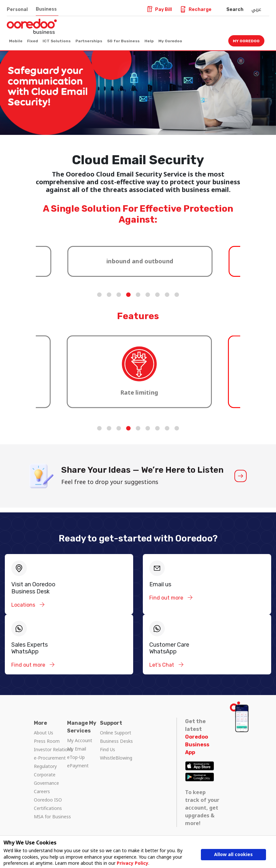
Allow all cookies (233, 854)
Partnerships (89, 41)
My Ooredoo (170, 41)
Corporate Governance (46, 779)
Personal (17, 10)
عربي (256, 9)
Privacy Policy (133, 863)
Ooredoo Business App (197, 745)
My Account (80, 740)
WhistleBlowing (116, 758)
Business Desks (116, 741)
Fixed (33, 41)
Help (149, 41)
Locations (24, 605)
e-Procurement (50, 758)
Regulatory (45, 766)
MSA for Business (52, 817)
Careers (42, 791)
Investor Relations (53, 749)
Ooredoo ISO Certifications (48, 804)
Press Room (47, 741)
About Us (44, 733)
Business (46, 9)
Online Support (116, 733)
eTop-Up (76, 757)
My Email (77, 749)
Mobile (16, 41)
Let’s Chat (162, 665)
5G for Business (123, 41)
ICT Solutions (57, 41)
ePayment (78, 766)
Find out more (167, 598)
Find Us (108, 749)
